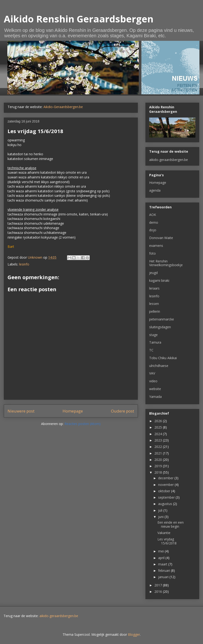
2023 (159, 440)
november (166, 485)
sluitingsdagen (160, 327)
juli (161, 510)
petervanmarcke (162, 319)
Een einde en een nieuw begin (171, 524)
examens (156, 246)
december (166, 478)
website (155, 389)
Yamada (155, 397)
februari (165, 570)
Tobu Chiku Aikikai (163, 358)
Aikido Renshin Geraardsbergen (79, 19)
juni (161, 517)
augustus (166, 504)
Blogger (134, 634)
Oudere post (123, 411)
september (167, 497)
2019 (159, 466)
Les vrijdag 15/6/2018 (167, 541)
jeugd (153, 273)
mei (161, 551)
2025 (159, 427)
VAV (152, 373)
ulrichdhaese (159, 366)
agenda (155, 190)
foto (152, 253)
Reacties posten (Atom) (82, 424)
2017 (159, 585)
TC (151, 350)
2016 (159, 591)
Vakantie (164, 533)
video (153, 381)
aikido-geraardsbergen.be (169, 160)
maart (163, 564)
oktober (165, 491)
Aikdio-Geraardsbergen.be (63, 107)
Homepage (73, 411)
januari (164, 577)
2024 (159, 434)
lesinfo (24, 264)
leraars (154, 288)
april (162, 558)
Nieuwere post (21, 411)
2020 (159, 460)
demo (154, 222)
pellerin (155, 311)
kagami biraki (159, 280)
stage (153, 335)
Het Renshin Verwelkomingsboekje (166, 263)
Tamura (155, 342)
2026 (159, 421)
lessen (154, 304)
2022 (159, 447)
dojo (153, 230)
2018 (159, 472)
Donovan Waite (161, 238)
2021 (159, 453)
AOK (153, 215)
